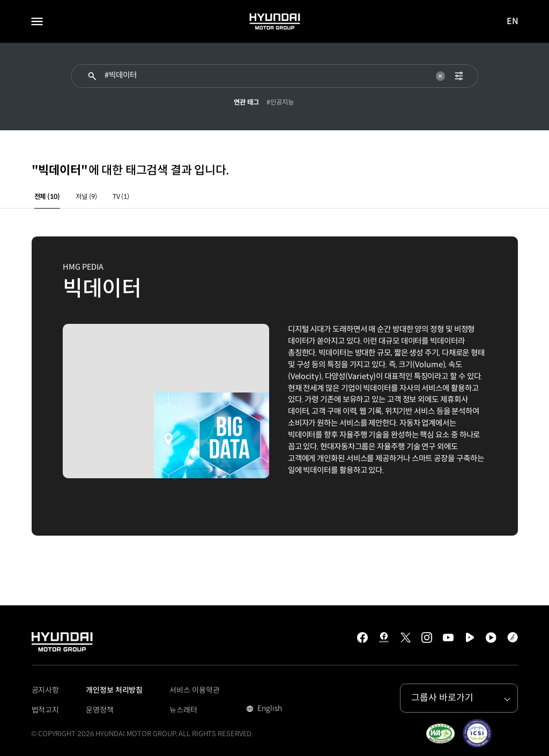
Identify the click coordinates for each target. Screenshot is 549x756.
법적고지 (46, 710)
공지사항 (46, 690)
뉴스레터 (183, 710)
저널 (86, 197)
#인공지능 (280, 102)
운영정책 (100, 710)
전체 (47, 197)
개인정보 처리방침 (114, 690)
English (268, 709)
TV (121, 197)
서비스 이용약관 (194, 690)
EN (513, 22)
